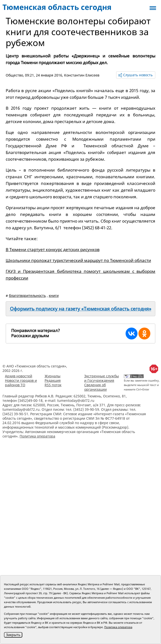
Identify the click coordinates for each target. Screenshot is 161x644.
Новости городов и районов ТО (21, 383)
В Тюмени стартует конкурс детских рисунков (53, 249)
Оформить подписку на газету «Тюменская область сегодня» (81, 309)
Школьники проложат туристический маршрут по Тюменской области (78, 260)
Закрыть (13, 635)
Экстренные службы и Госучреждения (102, 378)
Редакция (53, 380)
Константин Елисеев (82, 75)
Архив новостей (19, 376)
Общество (14, 75)
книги (54, 296)
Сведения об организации (95, 387)
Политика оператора (37, 436)
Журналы (53, 376)
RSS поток (53, 385)
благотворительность (27, 296)
